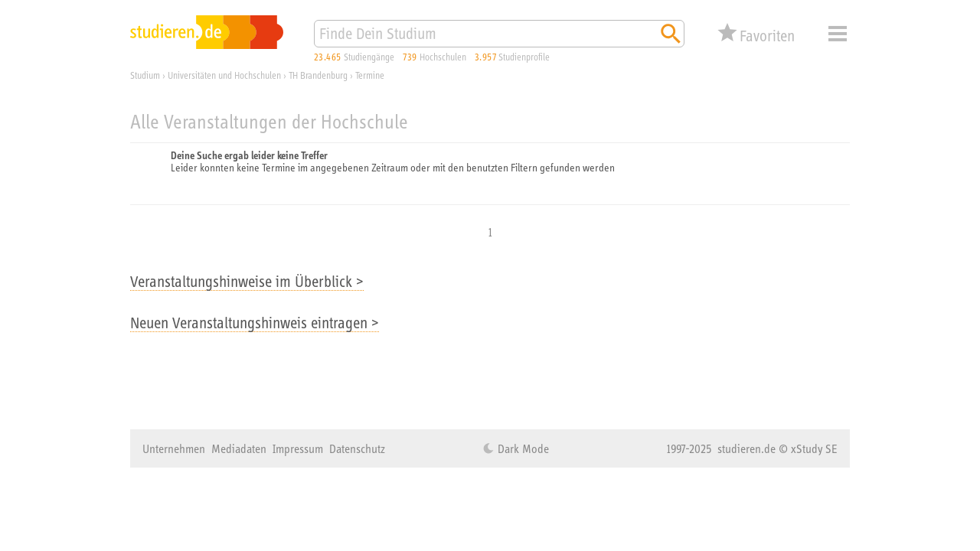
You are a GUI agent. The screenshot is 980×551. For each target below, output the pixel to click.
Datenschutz (357, 448)
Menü (838, 34)
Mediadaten (239, 448)
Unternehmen (174, 448)
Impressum (298, 448)
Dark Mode (522, 448)
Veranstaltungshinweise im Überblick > (247, 281)
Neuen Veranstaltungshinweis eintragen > (255, 323)
